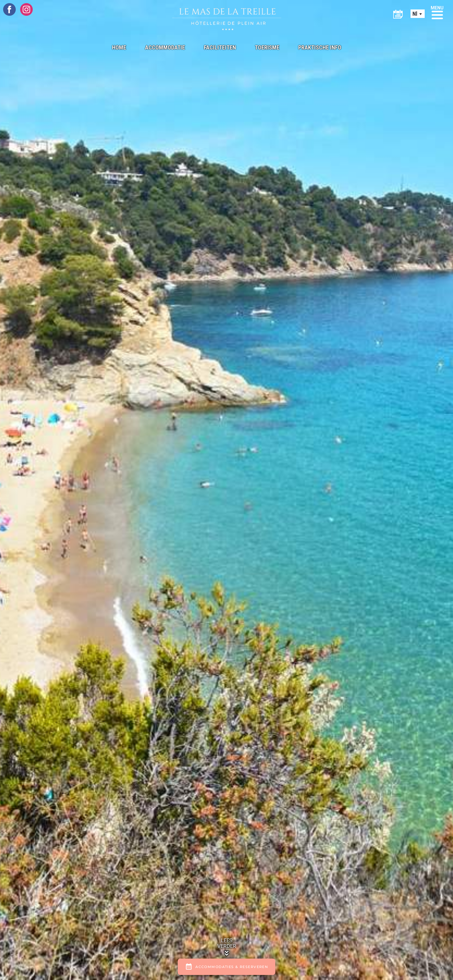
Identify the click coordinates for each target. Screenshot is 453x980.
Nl (415, 14)
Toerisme (267, 47)
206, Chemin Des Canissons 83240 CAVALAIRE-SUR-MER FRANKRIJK (100, 775)
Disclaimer (236, 905)
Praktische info (320, 47)
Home (119, 47)
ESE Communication (295, 905)
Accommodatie (165, 47)
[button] (437, 12)
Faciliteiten (220, 47)
